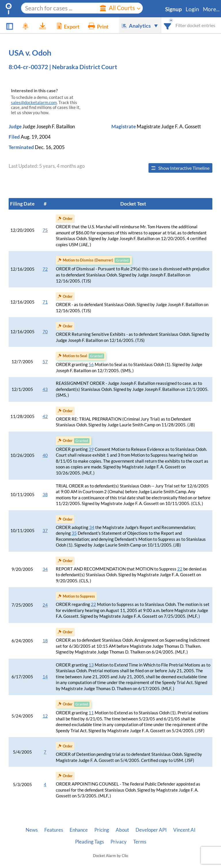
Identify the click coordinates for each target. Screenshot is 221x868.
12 (45, 716)
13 (91, 665)
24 (45, 605)
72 (45, 269)
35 (74, 533)
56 (91, 365)
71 (45, 302)
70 (45, 332)
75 (45, 230)
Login (192, 9)
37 (45, 531)
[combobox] (168, 25)
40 (45, 455)
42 (45, 416)
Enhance (79, 830)
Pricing (102, 830)
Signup (174, 9)
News (32, 830)
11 (91, 713)
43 (45, 389)
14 (45, 677)
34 (92, 527)
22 (180, 569)
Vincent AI (184, 830)
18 (45, 641)
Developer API (151, 830)
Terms (140, 842)
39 (91, 449)
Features (54, 830)
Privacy (119, 842)
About (122, 830)
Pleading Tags (89, 842)
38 (45, 495)
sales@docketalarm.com (34, 102)
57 (45, 362)
